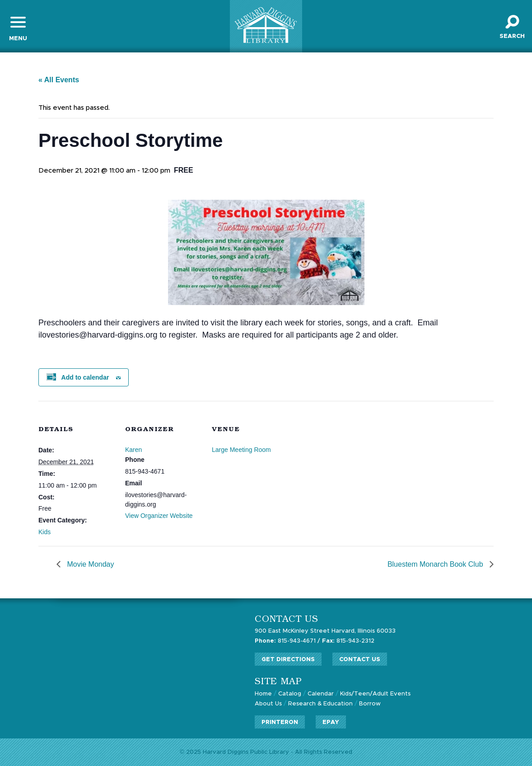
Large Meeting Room (241, 450)
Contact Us (360, 660)
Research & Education (320, 704)
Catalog (290, 694)
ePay (331, 722)
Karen (133, 450)
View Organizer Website (159, 516)
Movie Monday (90, 564)
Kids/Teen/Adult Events (375, 694)
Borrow (370, 704)
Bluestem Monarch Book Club (436, 564)
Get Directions (288, 660)
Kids (44, 532)
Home (263, 694)
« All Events (59, 80)
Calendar (321, 694)
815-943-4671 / (287, 641)
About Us (268, 704)
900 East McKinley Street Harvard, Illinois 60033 (325, 631)
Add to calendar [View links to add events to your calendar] (85, 377)
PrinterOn (280, 722)
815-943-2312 (348, 641)
